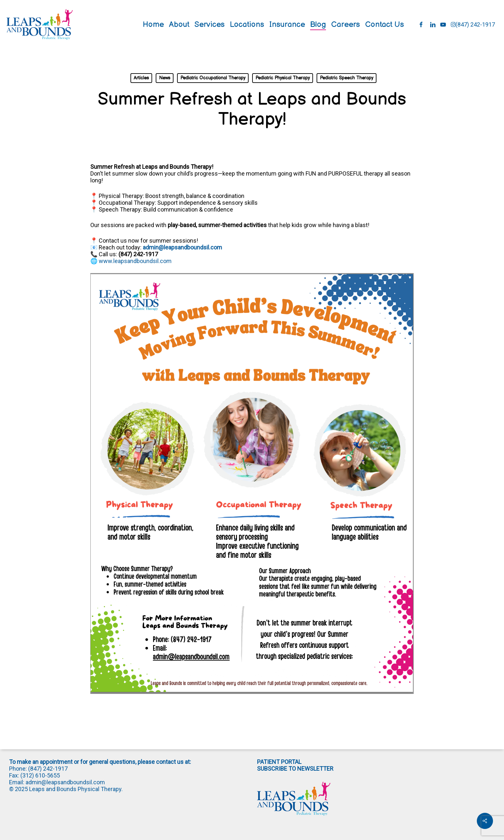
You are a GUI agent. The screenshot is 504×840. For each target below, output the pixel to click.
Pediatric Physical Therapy (283, 78)
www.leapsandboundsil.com (135, 261)
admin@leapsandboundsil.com (182, 247)
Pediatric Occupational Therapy (213, 78)
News (165, 78)
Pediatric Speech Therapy (347, 78)
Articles (141, 78)
